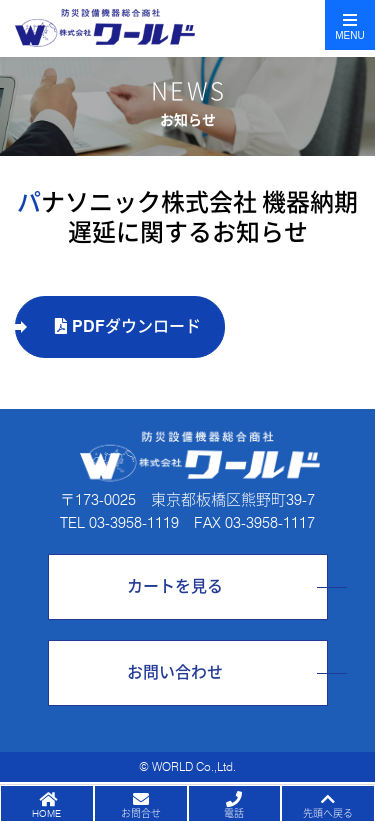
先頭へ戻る (328, 813)
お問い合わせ (175, 672)
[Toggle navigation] (350, 25)
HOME (46, 813)
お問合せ (141, 813)
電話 (234, 813)
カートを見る (175, 586)
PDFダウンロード (128, 326)
